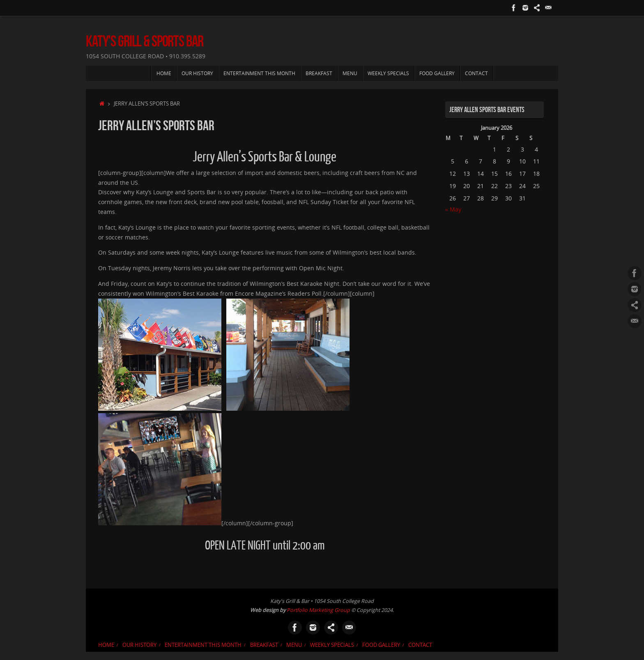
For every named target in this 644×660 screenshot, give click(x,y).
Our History (139, 645)
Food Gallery (381, 645)
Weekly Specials (332, 645)
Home (106, 645)
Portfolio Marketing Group (318, 610)
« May (453, 209)
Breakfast (264, 645)
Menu (294, 645)
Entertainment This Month (203, 645)
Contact (420, 645)
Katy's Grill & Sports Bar (145, 41)
